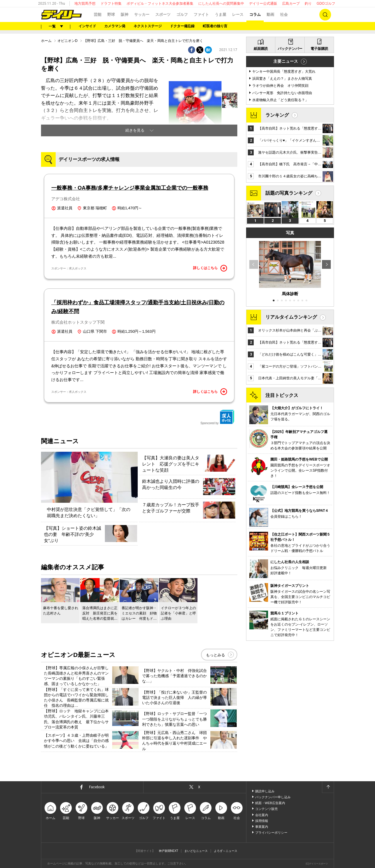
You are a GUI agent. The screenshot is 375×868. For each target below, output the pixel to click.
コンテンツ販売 (266, 809)
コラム (255, 15)
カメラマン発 (115, 26)
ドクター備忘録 (182, 26)
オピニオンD (68, 41)
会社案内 (262, 815)
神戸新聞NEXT (169, 851)
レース (238, 15)
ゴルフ (182, 15)
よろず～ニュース (226, 851)
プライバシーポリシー (271, 833)
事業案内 (262, 827)
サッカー (142, 15)
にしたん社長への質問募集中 (221, 4)
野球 (111, 15)
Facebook (97, 787)
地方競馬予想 (85, 4)
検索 (325, 15)
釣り (308, 4)
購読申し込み (265, 791)
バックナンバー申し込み (273, 797)
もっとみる (215, 655)
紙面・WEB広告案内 (270, 803)
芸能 (98, 15)
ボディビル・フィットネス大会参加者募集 (160, 4)
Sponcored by (217, 417)
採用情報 (262, 821)
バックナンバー (290, 49)
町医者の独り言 (215, 26)
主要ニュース (286, 61)
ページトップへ (328, 787)
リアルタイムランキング (291, 317)
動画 (270, 15)
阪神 (125, 15)
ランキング (277, 115)
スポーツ (163, 15)
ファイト (201, 15)
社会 (284, 15)
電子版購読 (319, 49)
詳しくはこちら (210, 268)
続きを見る (135, 130)
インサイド (87, 26)
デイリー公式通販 (263, 4)
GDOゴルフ (326, 4)
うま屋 (220, 15)
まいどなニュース (196, 851)
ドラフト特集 (111, 4)
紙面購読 (261, 49)
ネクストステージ (148, 26)
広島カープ (291, 4)
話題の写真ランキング (289, 193)
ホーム (46, 41)
